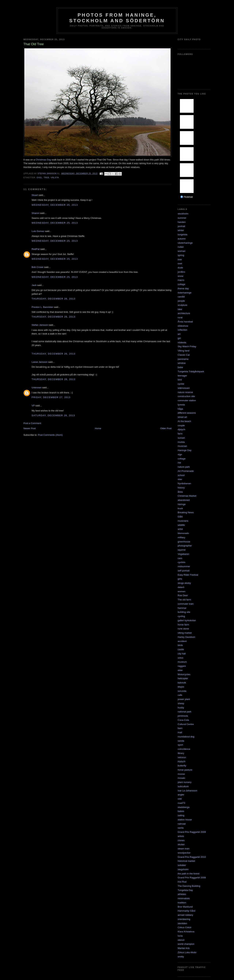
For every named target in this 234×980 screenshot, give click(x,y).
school (181, 475)
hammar (182, 608)
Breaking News (186, 512)
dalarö (181, 587)
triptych (182, 761)
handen (182, 222)
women (182, 591)
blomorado (183, 533)
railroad (182, 824)
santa (181, 828)
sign (180, 454)
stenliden (182, 923)
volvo (180, 658)
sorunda (182, 691)
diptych (181, 429)
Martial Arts (184, 948)
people (181, 301)
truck (180, 508)
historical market (186, 861)
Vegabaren (183, 554)
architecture (184, 313)
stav (180, 479)
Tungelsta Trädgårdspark (191, 371)
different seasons (187, 413)
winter (181, 230)
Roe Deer (183, 595)
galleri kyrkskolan (187, 620)
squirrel (182, 550)
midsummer (184, 566)
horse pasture (185, 770)
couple (181, 425)
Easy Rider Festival (188, 575)
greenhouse (184, 542)
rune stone (183, 629)
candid (181, 297)
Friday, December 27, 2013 (51, 397)
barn (180, 728)
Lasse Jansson (40, 362)
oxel (39, 178)
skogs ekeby (184, 583)
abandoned (184, 500)
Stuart (35, 195)
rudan (181, 247)
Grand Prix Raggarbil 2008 (192, 878)
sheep (181, 703)
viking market (185, 633)
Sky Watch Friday (187, 346)
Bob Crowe (37, 267)
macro (181, 280)
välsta (55, 178)
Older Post (166, 428)
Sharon (35, 213)
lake (180, 309)
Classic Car (184, 355)
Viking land (183, 351)
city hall (182, 654)
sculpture (183, 305)
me (179, 463)
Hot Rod (182, 882)
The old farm (184, 600)
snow (180, 276)
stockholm (183, 214)
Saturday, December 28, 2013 (53, 415)
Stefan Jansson (40, 325)
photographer (185, 546)
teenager (182, 376)
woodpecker (184, 853)
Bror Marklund (185, 907)
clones (181, 840)
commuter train (186, 604)
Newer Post (30, 428)
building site (184, 612)
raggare (182, 666)
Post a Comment (32, 423)
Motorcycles (184, 674)
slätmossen (184, 388)
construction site (186, 396)
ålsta (180, 492)
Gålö (180, 517)
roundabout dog (186, 737)
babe (180, 367)
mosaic (181, 778)
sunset (181, 438)
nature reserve (185, 392)
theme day (183, 288)
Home (98, 428)
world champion (186, 944)
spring (181, 255)
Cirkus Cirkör (185, 927)
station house (185, 820)
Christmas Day (43, 160)
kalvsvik (182, 683)
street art (182, 417)
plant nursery (185, 782)
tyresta (181, 405)
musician (182, 446)
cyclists (182, 562)
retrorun (182, 757)
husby (181, 708)
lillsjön (181, 687)
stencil (181, 940)
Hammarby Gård (186, 911)
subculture (183, 786)
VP (33, 406)
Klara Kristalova (186, 932)
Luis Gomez (38, 231)
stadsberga (184, 807)
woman (182, 251)
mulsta (181, 442)
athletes (182, 894)
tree (47, 178)
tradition (182, 903)
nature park (184, 467)
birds (180, 645)
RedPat (36, 249)
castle (181, 649)
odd (180, 799)
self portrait (184, 571)
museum (182, 662)
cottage (182, 459)
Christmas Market (187, 496)
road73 (181, 803)
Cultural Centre (186, 724)
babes (181, 811)
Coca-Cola (183, 720)
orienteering (184, 919)
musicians (183, 521)
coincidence (184, 749)
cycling (181, 616)
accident (182, 641)
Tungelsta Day (185, 890)
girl (179, 338)
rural (180, 317)
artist (180, 529)
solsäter (182, 865)
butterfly (182, 766)
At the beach (184, 421)
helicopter (183, 678)
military (181, 537)
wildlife (181, 525)
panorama (183, 359)
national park (184, 712)
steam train (184, 849)
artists (181, 836)
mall (180, 732)
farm (180, 434)
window (182, 363)
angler (181, 795)
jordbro (181, 272)
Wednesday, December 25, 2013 (55, 205)
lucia (180, 936)
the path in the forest (189, 874)
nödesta (182, 342)
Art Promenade (186, 471)
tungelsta (183, 234)
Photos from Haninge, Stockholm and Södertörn (117, 18)
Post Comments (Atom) (50, 435)
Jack (34, 285)
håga (180, 409)
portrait (181, 226)
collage (181, 284)
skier (180, 670)
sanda (181, 741)
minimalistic (184, 898)
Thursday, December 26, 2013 (53, 299)
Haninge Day (185, 450)
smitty (181, 957)
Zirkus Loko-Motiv (187, 952)
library (181, 753)
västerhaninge (185, 243)
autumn (182, 239)
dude (180, 268)
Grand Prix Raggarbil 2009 (192, 832)
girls (180, 579)
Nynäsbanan (184, 483)
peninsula (183, 716)
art (179, 334)
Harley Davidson (186, 637)
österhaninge (185, 293)
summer (182, 218)
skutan (181, 844)
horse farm (183, 625)
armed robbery (185, 915)
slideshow (183, 326)
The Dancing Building (189, 886)
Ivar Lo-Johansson (187, 791)
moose (181, 774)
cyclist (181, 384)
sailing (181, 815)
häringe (182, 504)
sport (180, 745)
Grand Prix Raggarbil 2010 (192, 857)
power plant (184, 699)
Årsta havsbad (185, 322)
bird (180, 380)
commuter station (187, 400)
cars (180, 558)
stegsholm (183, 869)
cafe (180, 695)
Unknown (37, 387)
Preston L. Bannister (42, 307)
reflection (183, 330)
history (181, 488)
